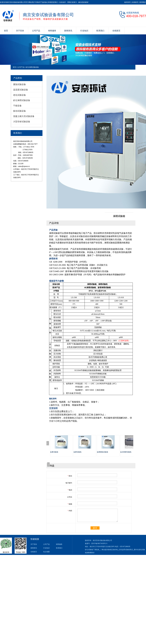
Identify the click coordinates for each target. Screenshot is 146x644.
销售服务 (52, 31)
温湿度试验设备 (21, 90)
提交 (95, 528)
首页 (6, 31)
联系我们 (143, 2)
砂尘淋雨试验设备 (32, 67)
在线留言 (135, 2)
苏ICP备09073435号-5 (99, 543)
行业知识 (84, 31)
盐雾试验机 (78, 452)
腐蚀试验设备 (20, 84)
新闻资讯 (68, 31)
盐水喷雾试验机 (126, 452)
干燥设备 (17, 106)
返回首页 (127, 2)
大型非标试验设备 (22, 122)
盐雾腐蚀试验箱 (102, 452)
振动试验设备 (20, 111)
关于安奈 (20, 31)
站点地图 (46, 552)
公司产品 (36, 31)
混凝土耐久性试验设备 (24, 116)
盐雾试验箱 (54, 452)
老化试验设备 (20, 95)
